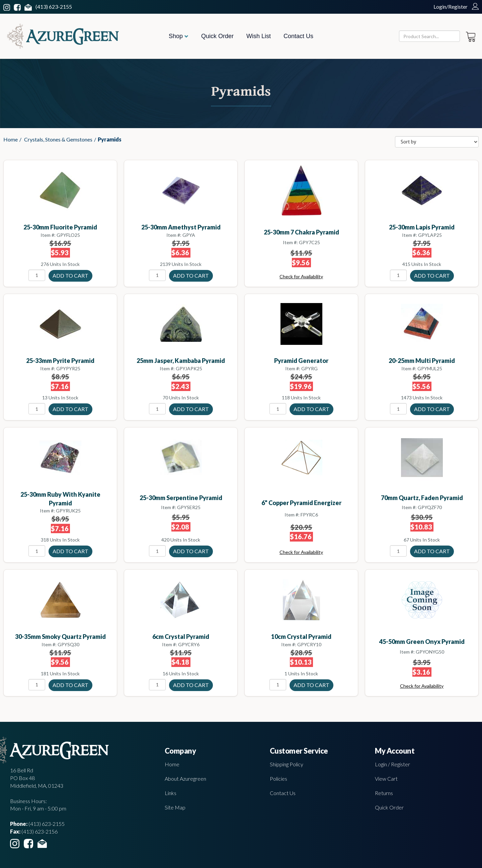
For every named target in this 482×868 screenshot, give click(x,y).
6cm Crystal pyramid (181, 637)
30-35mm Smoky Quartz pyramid (60, 637)
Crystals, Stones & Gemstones (58, 139)
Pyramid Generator (301, 361)
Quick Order (217, 36)
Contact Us (298, 36)
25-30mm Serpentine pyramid (181, 498)
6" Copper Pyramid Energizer (301, 503)
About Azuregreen (185, 779)
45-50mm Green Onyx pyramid (422, 642)
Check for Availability (301, 276)
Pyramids (110, 139)
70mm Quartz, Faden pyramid (422, 498)
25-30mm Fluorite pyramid (60, 227)
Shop (179, 36)
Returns (384, 793)
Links (171, 793)
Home (11, 139)
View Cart (386, 779)
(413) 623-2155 (54, 7)
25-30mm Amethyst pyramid (181, 227)
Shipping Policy (287, 764)
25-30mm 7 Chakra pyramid (301, 232)
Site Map (175, 807)
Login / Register (392, 764)
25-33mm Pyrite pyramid (60, 361)
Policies (278, 779)
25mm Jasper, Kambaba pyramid (181, 361)
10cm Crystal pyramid (301, 637)
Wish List (259, 36)
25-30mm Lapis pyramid (422, 227)
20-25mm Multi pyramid (422, 361)
